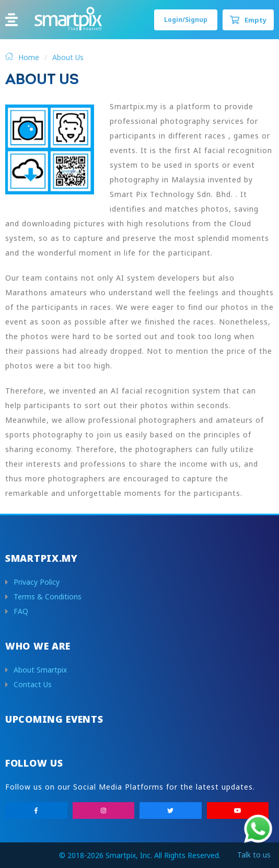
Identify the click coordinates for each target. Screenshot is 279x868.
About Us (68, 57)
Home (29, 57)
